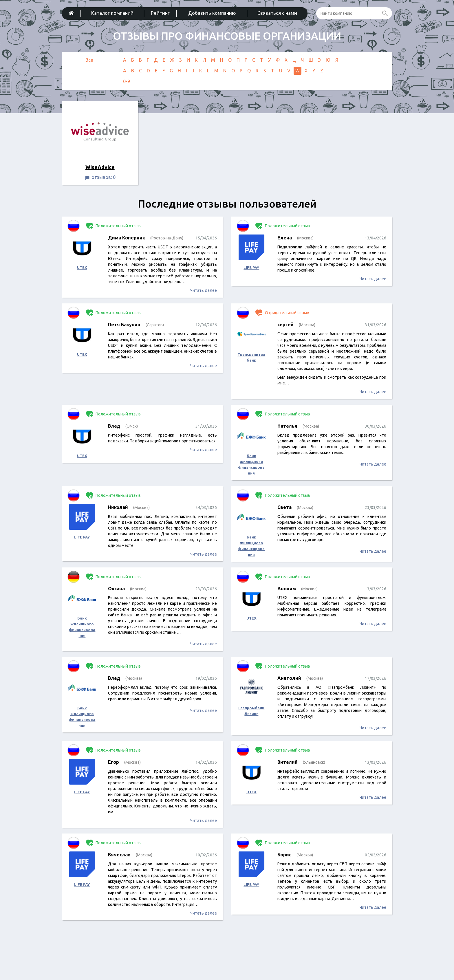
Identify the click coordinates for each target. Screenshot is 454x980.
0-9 (127, 81)
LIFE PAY (251, 268)
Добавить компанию (212, 13)
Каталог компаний (112, 13)
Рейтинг (160, 13)
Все (89, 60)
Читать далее (204, 290)
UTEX (82, 268)
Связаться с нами (277, 13)
